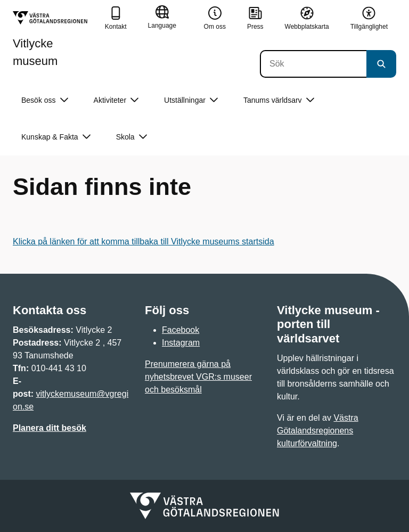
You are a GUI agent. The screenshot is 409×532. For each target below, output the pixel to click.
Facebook (181, 330)
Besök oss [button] (45, 100)
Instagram (181, 343)
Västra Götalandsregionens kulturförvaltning (318, 431)
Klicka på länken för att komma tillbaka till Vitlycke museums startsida (144, 242)
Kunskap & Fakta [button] (56, 137)
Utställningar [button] (191, 100)
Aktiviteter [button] (116, 100)
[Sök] (313, 64)
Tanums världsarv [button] (279, 100)
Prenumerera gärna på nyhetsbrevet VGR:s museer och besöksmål (198, 377)
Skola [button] (132, 137)
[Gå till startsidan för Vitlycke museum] (55, 39)
